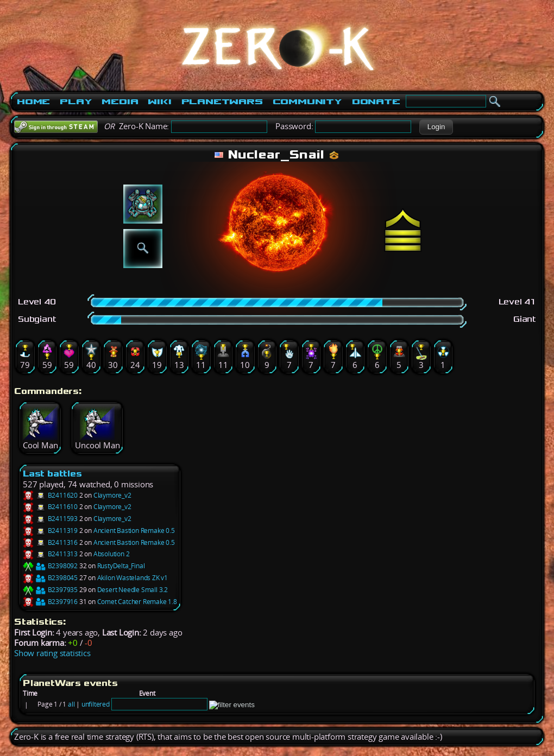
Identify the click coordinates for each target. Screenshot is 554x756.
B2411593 (50, 519)
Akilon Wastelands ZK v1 (133, 578)
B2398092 (50, 566)
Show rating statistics (52, 653)
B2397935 (50, 590)
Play (76, 101)
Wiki (159, 101)
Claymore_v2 (112, 495)
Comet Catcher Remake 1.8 (137, 602)
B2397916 (50, 602)
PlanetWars (222, 101)
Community (307, 101)
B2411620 (50, 495)
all (71, 704)
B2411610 (50, 507)
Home (33, 101)
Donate (376, 101)
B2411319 (50, 531)
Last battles (52, 474)
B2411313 (50, 554)
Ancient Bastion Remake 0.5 (134, 531)
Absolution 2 (112, 554)
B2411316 (50, 542)
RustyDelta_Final (121, 566)
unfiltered (96, 704)
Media (120, 101)
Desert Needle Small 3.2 (133, 590)
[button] (436, 127)
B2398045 (50, 578)
